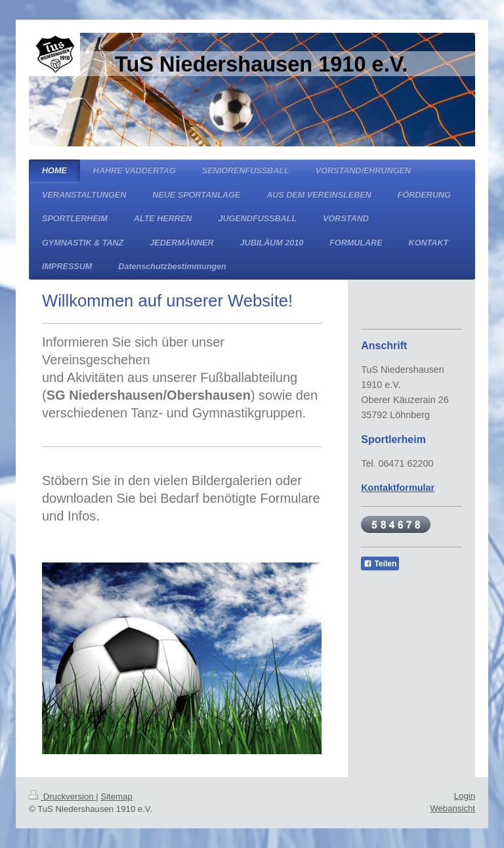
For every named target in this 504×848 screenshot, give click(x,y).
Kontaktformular (398, 488)
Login (465, 796)
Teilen (380, 564)
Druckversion (62, 796)
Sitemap (116, 796)
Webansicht (452, 808)
